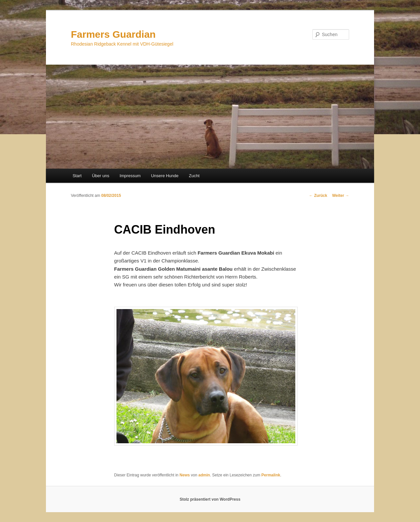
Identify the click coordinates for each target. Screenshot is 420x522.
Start (77, 176)
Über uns (101, 176)
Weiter (341, 196)
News (185, 475)
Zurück (318, 196)
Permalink (271, 475)
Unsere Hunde (165, 176)
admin (204, 475)
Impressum (130, 176)
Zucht (194, 176)
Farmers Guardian (113, 34)
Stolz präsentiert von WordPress (210, 499)
